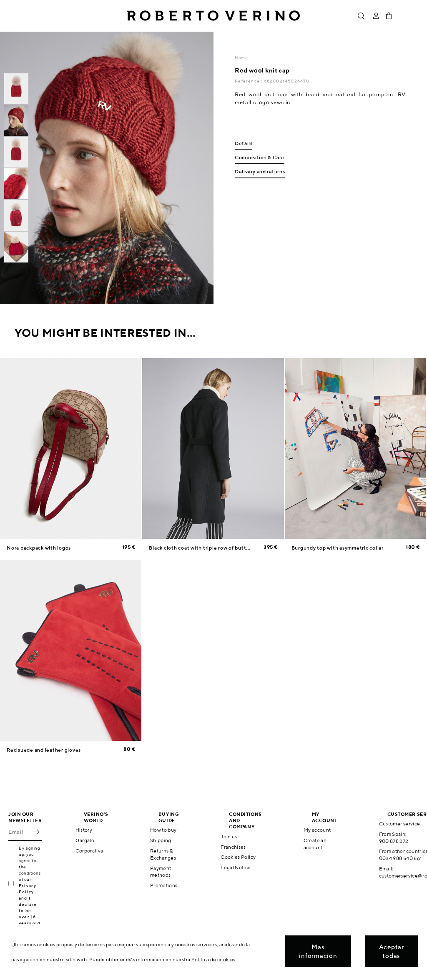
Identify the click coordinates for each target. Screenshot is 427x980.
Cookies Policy (238, 857)
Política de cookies (213, 959)
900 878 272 (394, 841)
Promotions (164, 885)
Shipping (161, 840)
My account (317, 830)
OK (36, 832)
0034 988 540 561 (401, 858)
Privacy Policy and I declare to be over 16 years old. (30, 904)
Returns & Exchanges (163, 854)
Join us (229, 836)
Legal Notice (236, 867)
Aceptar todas (392, 951)
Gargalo (85, 840)
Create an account (315, 844)
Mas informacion (318, 951)
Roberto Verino (213, 16)
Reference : (249, 81)
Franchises (233, 847)
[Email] (19, 832)
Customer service (400, 824)
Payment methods (161, 872)
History (84, 830)
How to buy (163, 830)
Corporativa (89, 851)
